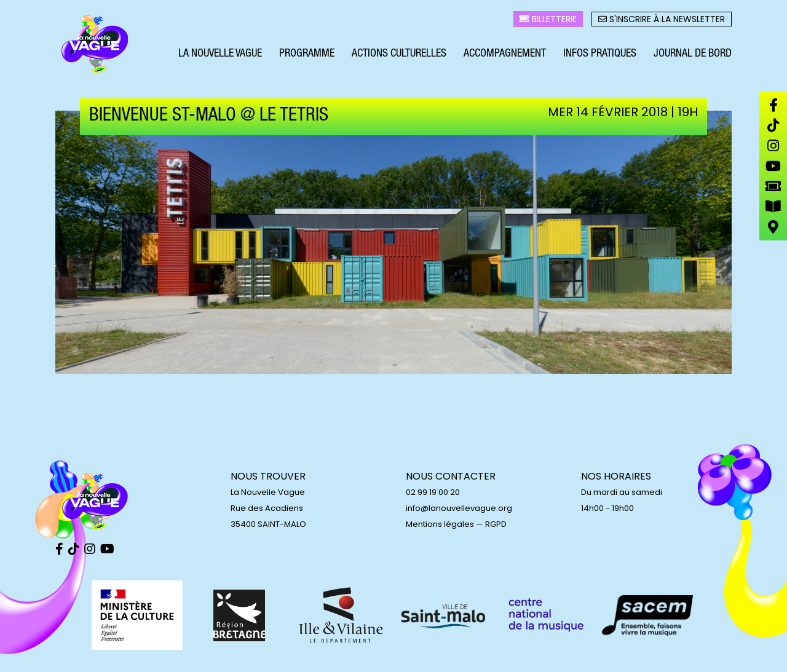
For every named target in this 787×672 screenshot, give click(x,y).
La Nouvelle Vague (220, 54)
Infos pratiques (600, 54)
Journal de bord (693, 54)
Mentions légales (440, 524)
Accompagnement (505, 54)
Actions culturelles (399, 54)
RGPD (496, 524)
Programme (307, 54)
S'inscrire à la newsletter (662, 19)
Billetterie (548, 19)
